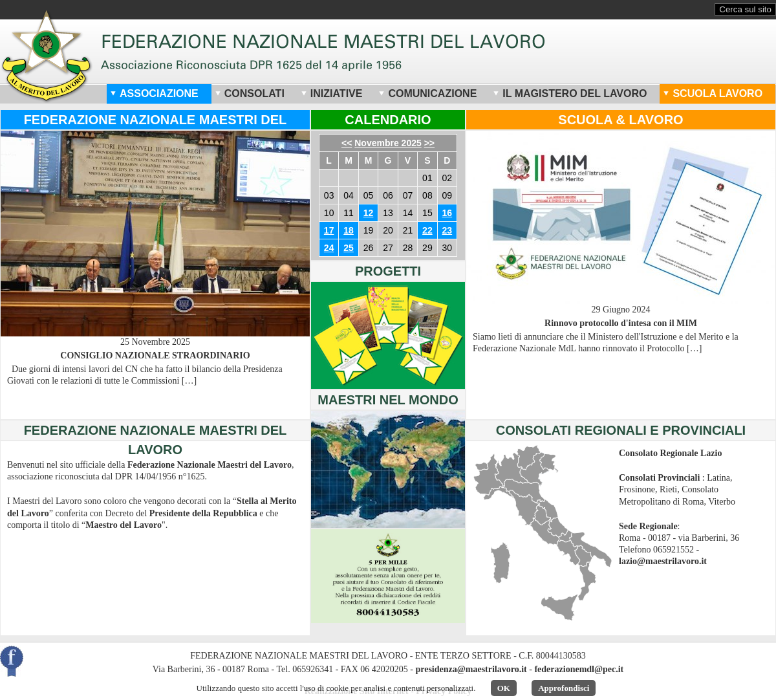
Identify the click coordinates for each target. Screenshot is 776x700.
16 (447, 213)
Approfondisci (564, 688)
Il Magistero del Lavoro (570, 93)
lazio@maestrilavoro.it (663, 561)
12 (369, 213)
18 (349, 230)
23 (447, 230)
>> (429, 143)
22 (427, 230)
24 (329, 248)
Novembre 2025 (388, 143)
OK (504, 688)
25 (349, 248)
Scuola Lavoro (713, 93)
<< (347, 143)
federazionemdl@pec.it (579, 669)
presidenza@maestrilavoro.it (471, 669)
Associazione (154, 93)
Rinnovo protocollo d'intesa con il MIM (621, 323)
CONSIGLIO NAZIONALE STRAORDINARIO (155, 355)
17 (329, 230)
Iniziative (332, 93)
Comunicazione (427, 93)
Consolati (250, 93)
